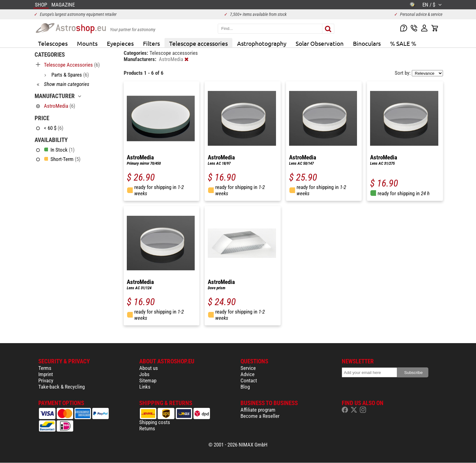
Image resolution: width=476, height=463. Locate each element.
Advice (248, 374)
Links (145, 387)
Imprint (46, 374)
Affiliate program (258, 410)
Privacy (46, 380)
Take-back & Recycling (62, 387)
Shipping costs (155, 422)
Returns (147, 428)
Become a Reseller (260, 416)
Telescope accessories (198, 43)
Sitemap (148, 380)
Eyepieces (120, 43)
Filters (151, 43)
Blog (245, 387)
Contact (249, 380)
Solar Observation (320, 43)
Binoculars (367, 43)
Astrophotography (262, 43)
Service (248, 368)
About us (149, 368)
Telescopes (53, 43)
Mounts (87, 43)
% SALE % (403, 43)
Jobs (144, 374)
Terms (45, 368)
